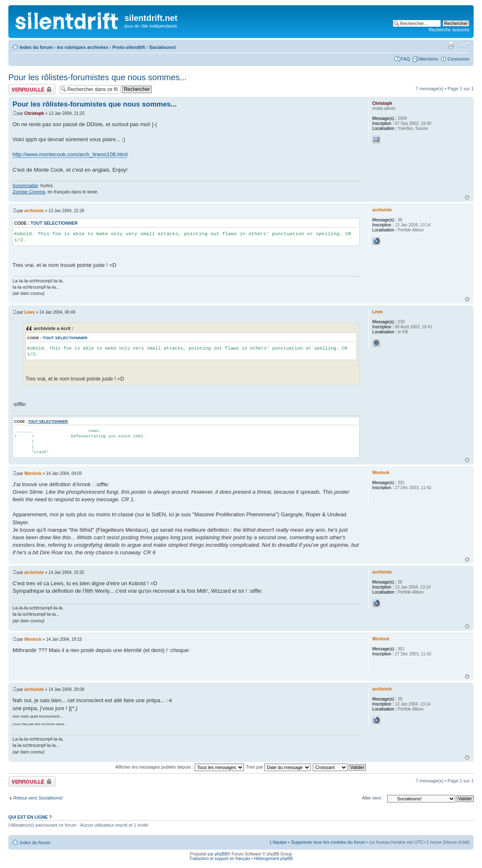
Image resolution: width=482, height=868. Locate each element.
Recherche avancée (449, 30)
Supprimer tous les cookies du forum (329, 842)
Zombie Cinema (29, 192)
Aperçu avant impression (451, 46)
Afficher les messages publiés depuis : (180, 767)
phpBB (221, 854)
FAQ (406, 59)
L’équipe (278, 842)
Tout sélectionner (54, 223)
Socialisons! (163, 47)
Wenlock (33, 473)
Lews (29, 312)
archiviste (34, 211)
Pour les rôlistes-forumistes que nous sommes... (98, 77)
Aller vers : (373, 798)
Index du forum (36, 47)
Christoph (34, 113)
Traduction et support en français (220, 859)
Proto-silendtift (129, 47)
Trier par (278, 767)
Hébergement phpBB (273, 859)
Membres (429, 59)
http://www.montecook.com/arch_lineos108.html (70, 154)
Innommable (25, 185)
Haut (467, 197)
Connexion (458, 59)
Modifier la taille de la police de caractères (463, 46)
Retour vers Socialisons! (38, 798)
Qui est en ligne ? (30, 817)
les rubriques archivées (82, 47)
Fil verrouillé (32, 89)
